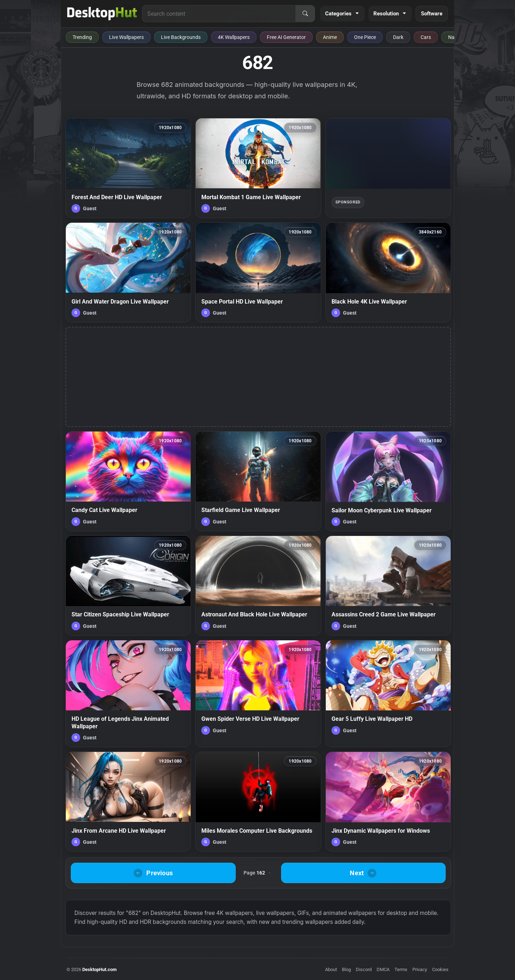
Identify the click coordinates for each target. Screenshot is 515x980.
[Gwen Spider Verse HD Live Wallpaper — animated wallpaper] (258, 694)
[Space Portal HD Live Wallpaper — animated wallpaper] (258, 272)
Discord (364, 969)
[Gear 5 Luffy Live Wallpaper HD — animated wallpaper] (388, 694)
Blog (346, 969)
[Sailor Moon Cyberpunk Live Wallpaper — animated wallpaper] (388, 481)
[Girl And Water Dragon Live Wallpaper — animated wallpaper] (128, 272)
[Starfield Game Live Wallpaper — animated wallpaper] (258, 481)
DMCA (383, 969)
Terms (401, 969)
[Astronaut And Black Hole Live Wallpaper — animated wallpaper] (258, 586)
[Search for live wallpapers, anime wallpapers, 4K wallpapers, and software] (219, 14)
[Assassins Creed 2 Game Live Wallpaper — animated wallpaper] (388, 586)
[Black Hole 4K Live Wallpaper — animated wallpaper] (388, 272)
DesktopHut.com (99, 969)
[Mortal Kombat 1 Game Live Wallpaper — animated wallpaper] (258, 168)
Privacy (420, 969)
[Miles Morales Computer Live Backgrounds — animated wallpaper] (258, 802)
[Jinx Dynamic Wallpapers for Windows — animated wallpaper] (388, 802)
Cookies (440, 969)
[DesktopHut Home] (102, 14)
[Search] (305, 14)
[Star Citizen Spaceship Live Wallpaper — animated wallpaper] (128, 586)
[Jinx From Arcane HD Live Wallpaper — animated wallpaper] (128, 802)
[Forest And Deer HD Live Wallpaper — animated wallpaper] (128, 168)
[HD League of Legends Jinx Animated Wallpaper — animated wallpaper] (128, 694)
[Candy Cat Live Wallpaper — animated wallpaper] (128, 481)
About (331, 969)
